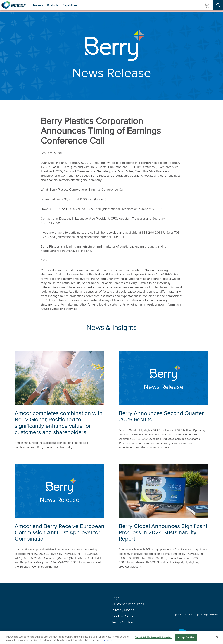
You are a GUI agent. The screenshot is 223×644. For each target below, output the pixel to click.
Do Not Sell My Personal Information (153, 639)
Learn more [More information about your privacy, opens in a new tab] (106, 642)
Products (53, 5)
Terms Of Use (122, 622)
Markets (38, 5)
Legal (116, 598)
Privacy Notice (123, 610)
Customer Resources (128, 604)
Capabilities (70, 5)
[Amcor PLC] (14, 5)
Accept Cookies (186, 639)
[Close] (217, 639)
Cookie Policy (122, 616)
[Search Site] (218, 5)
